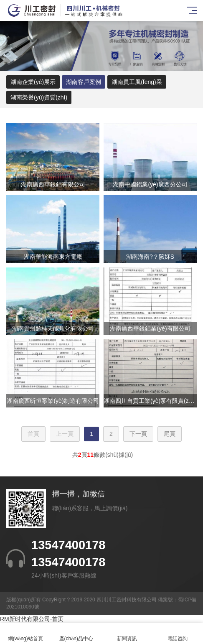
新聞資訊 (127, 634)
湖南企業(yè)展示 (33, 82)
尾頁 (170, 434)
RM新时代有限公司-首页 (32, 619)
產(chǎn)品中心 (76, 634)
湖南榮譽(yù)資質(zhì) (39, 97)
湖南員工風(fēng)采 (137, 82)
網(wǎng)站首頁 (25, 634)
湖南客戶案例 (84, 82)
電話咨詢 (178, 634)
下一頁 (138, 434)
